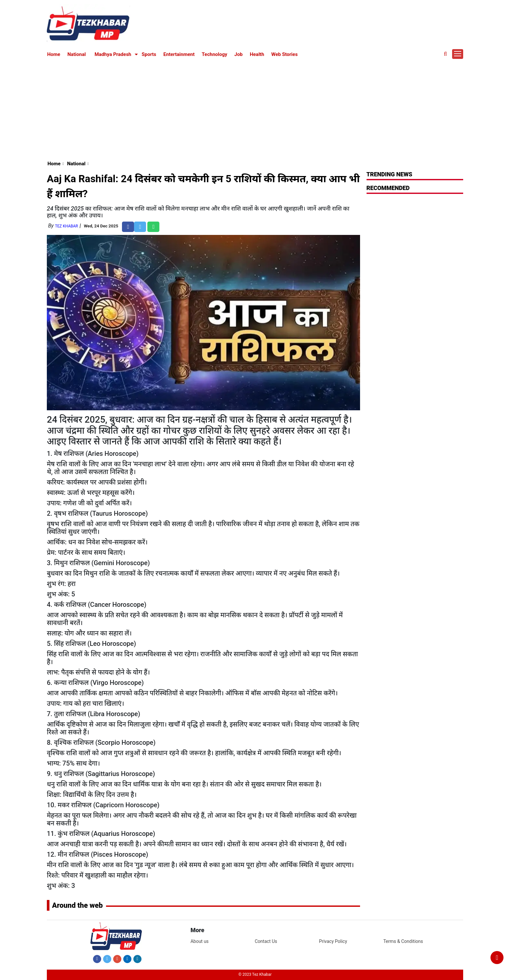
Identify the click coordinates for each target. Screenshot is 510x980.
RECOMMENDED (388, 188)
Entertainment (179, 54)
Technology (214, 54)
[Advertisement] (255, 108)
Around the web (77, 905)
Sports (149, 54)
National (77, 54)
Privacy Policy (333, 941)
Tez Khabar (67, 226)
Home (54, 54)
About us (200, 941)
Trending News (389, 174)
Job (239, 54)
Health (257, 54)
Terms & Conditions (403, 941)
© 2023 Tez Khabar (255, 974)
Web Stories (284, 54)
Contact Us (266, 941)
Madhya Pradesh (113, 54)
